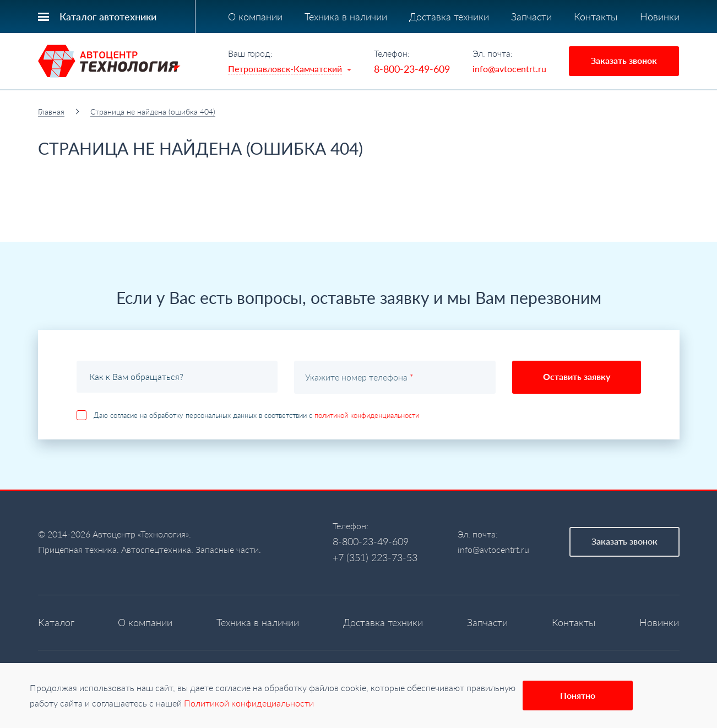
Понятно (578, 695)
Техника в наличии (346, 17)
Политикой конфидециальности (249, 703)
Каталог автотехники (108, 17)
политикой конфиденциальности (367, 415)
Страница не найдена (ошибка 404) (153, 112)
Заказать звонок (624, 60)
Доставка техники (449, 17)
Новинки (660, 17)
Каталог (56, 622)
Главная (51, 112)
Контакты (596, 17)
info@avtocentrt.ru (509, 69)
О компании (255, 17)
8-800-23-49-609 (412, 69)
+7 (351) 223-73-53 (375, 557)
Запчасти (531, 17)
